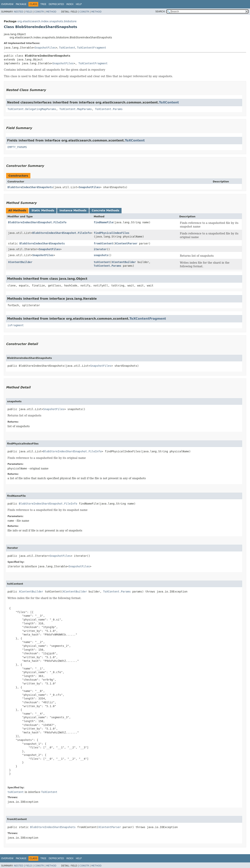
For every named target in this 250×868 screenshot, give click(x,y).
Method (51, 12)
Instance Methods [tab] (73, 210)
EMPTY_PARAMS (17, 147)
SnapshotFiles (45, 48)
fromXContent (103, 243)
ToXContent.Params (109, 109)
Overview (7, 4)
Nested (18, 12)
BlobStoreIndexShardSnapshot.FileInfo (37, 222)
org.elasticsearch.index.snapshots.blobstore (47, 21)
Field (29, 12)
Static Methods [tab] (43, 210)
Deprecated (56, 4)
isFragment (16, 325)
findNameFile (103, 222)
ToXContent (67, 48)
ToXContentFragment (92, 48)
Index (70, 4)
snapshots (101, 255)
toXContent (102, 262)
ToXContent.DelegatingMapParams (32, 109)
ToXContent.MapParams (76, 109)
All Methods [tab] (17, 210)
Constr (39, 12)
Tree (43, 4)
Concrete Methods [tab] (106, 210)
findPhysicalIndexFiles (111, 233)
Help (79, 4)
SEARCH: (160, 12)
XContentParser (126, 243)
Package (21, 4)
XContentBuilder (20, 262)
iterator (100, 249)
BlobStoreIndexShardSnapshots (30, 187)
